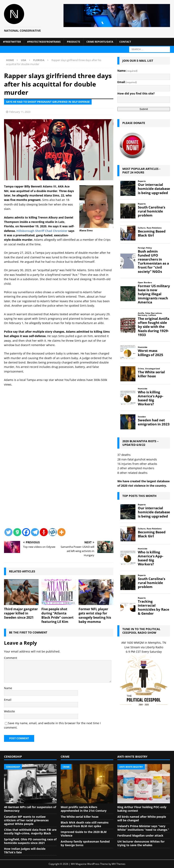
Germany (143, 315)
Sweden (142, 417)
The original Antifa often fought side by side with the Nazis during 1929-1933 (154, 327)
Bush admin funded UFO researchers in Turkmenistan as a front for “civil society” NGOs (153, 261)
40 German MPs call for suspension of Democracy (30, 809)
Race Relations (154, 228)
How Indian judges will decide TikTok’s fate (25, 850)
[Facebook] (26, 532)
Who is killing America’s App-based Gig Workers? (150, 398)
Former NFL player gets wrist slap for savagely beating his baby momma (95, 615)
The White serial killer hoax (151, 374)
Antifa (141, 313)
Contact (125, 42)
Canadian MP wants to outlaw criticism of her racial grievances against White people (26, 820)
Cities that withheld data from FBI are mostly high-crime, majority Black (30, 831)
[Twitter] (8, 532)
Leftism (152, 315)
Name (8, 688)
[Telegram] (35, 532)
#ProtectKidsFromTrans (44, 42)
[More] (61, 532)
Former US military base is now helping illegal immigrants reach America (154, 294)
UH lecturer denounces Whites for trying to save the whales (141, 843)
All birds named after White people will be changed (142, 818)
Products (74, 42)
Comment (11, 658)
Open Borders (145, 282)
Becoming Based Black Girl (152, 233)
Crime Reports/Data (100, 42)
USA (24, 60)
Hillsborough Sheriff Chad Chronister (42, 231)
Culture (142, 228)
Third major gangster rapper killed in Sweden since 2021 (21, 613)
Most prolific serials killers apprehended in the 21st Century (84, 809)
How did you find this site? (136, 93)
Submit (144, 109)
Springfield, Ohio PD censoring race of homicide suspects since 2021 (30, 841)
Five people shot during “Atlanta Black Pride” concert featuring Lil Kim (57, 615)
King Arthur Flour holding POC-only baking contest (142, 809)
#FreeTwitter (12, 42)
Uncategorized (152, 369)
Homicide (143, 347)
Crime (141, 369)
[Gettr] (44, 532)
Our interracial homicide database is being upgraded (154, 189)
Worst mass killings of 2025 (150, 353)
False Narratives (154, 313)
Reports (142, 181)
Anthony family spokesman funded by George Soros (85, 843)
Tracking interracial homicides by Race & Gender (154, 608)
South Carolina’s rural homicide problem (151, 211)
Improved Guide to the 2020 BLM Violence (84, 834)
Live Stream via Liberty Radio (144, 647)
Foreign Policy (145, 248)
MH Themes (119, 864)
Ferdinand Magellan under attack (140, 835)
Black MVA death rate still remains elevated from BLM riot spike (85, 824)
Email (8, 700)
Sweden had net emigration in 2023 (154, 422)
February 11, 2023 (20, 112)
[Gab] (17, 532)
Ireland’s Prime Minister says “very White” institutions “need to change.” (143, 828)
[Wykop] (53, 532)
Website (9, 711)
